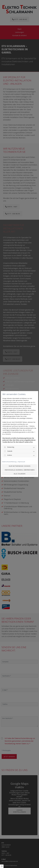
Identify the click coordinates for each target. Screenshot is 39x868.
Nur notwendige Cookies (20, 466)
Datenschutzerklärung (9, 462)
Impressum (22, 462)
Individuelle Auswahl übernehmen (20, 470)
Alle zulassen (19, 474)
